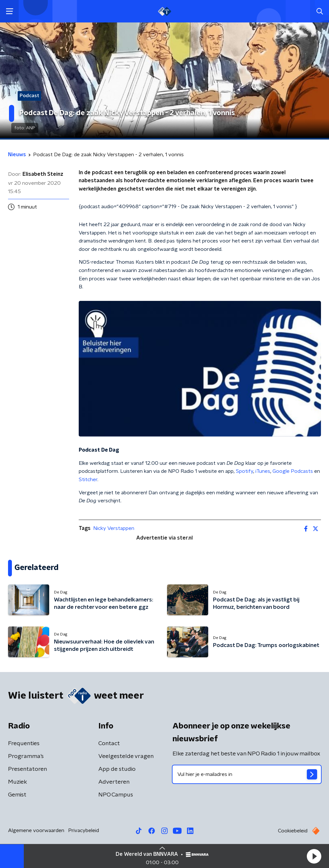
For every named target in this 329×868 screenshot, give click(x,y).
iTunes (263, 471)
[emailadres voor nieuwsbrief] (247, 774)
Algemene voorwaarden (36, 830)
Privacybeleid (84, 830)
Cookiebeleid (293, 831)
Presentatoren (27, 769)
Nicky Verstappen (114, 528)
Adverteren (114, 782)
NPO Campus (116, 795)
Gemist (17, 795)
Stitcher (88, 480)
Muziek (18, 782)
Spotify (245, 471)
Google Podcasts (293, 471)
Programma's (26, 756)
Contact (109, 744)
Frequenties (24, 744)
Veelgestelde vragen (126, 756)
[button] (314, 856)
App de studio (117, 769)
